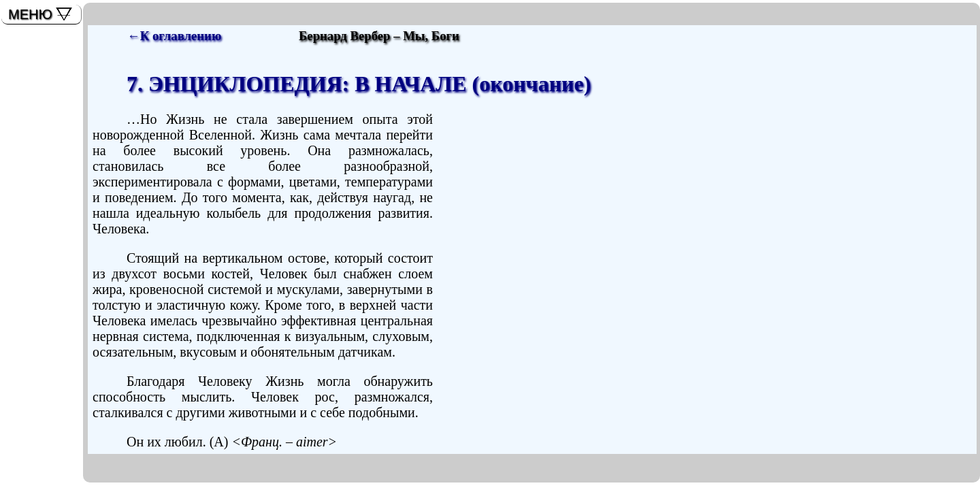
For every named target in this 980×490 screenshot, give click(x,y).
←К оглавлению (174, 36)
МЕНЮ (30, 14)
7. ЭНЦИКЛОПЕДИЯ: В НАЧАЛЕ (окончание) (359, 84)
